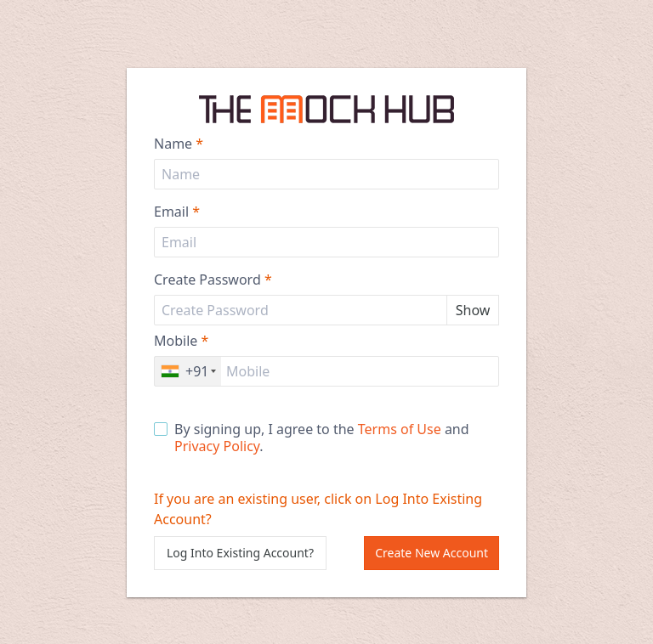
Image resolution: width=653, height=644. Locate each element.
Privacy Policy (217, 446)
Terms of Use (400, 429)
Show (473, 310)
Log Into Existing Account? (240, 553)
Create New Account (432, 553)
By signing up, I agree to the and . (312, 438)
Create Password (213, 280)
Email (177, 212)
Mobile (181, 341)
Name (179, 144)
